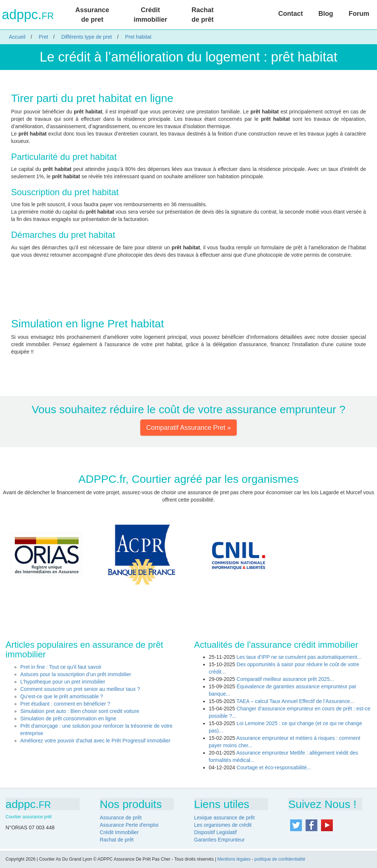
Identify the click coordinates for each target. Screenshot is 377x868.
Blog (326, 14)
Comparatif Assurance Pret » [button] (188, 428)
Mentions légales (234, 859)
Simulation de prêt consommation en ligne (68, 718)
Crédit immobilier (150, 15)
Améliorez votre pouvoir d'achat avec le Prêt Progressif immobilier (95, 741)
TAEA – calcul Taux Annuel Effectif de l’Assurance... (295, 701)
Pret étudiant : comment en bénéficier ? (65, 704)
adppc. (28, 15)
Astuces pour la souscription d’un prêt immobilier (76, 674)
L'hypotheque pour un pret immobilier (63, 682)
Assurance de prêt (121, 818)
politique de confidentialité (280, 859)
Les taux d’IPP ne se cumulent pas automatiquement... (299, 657)
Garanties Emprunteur (219, 840)
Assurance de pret (92, 15)
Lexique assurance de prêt (224, 818)
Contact (291, 14)
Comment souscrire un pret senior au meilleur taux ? (80, 689)
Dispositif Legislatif (215, 832)
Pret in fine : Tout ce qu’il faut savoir (61, 667)
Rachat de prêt (202, 15)
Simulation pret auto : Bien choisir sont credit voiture (80, 711)
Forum (359, 14)
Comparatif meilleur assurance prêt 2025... (286, 679)
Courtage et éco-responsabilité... (274, 767)
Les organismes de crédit (223, 825)
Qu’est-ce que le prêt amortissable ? (62, 696)
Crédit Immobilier (119, 832)
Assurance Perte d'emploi (129, 825)
